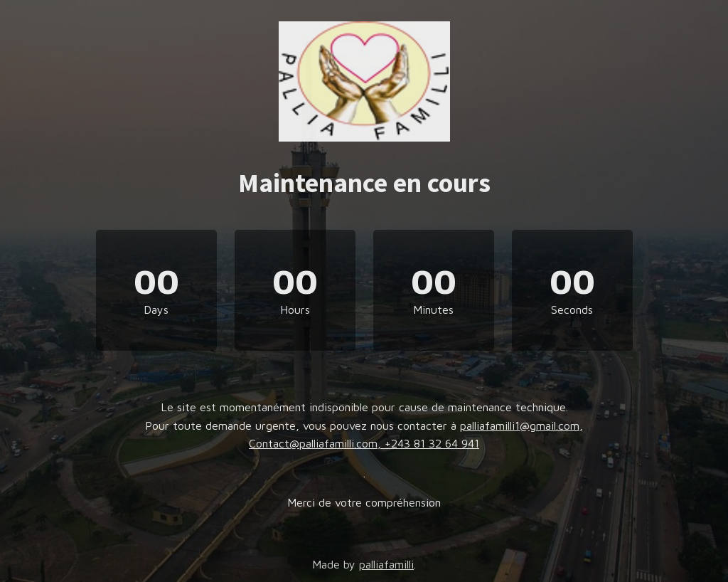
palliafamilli (386, 564)
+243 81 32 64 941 (432, 443)
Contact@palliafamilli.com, (317, 443)
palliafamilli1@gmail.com (520, 425)
